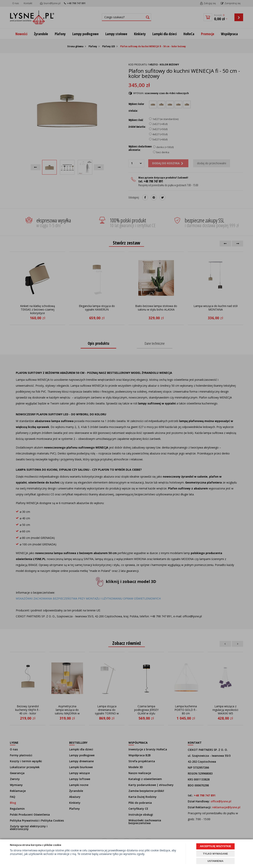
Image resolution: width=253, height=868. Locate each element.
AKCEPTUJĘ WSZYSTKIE (215, 846)
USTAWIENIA (216, 861)
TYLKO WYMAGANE (215, 854)
